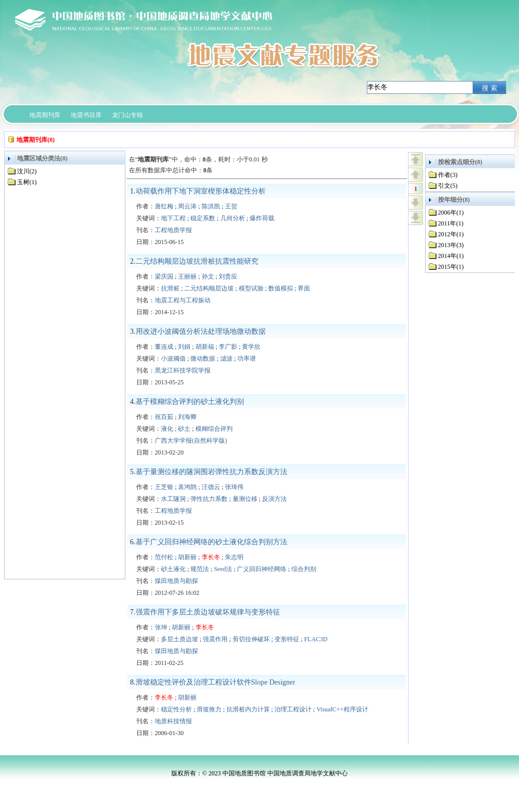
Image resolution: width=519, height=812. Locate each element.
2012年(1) (451, 234)
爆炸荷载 (262, 218)
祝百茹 (164, 417)
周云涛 (187, 206)
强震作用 (215, 639)
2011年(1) (451, 223)
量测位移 (245, 499)
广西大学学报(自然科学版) (191, 441)
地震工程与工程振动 (183, 300)
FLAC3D (315, 639)
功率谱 (247, 359)
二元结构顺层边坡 (209, 288)
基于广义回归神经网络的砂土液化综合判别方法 (212, 542)
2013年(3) (451, 245)
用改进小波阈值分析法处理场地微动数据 (201, 331)
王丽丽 (187, 277)
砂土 (184, 429)
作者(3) (448, 175)
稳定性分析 (176, 709)
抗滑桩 (170, 288)
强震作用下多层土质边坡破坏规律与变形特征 (208, 612)
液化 (167, 429)
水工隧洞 (173, 499)
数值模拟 (281, 288)
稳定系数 (203, 218)
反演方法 (274, 499)
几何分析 (233, 218)
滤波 (226, 359)
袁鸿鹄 (187, 487)
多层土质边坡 (180, 639)
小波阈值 (173, 359)
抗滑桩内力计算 (248, 709)
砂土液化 (173, 569)
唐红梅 (164, 206)
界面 (304, 288)
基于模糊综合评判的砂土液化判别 (190, 402)
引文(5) (448, 186)
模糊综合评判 (214, 429)
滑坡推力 (209, 709)
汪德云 (211, 487)
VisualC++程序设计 (342, 709)
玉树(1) (27, 182)
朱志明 (234, 557)
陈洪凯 (211, 206)
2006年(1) (451, 213)
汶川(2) (27, 171)
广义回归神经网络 (262, 569)
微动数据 (203, 359)
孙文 (208, 277)
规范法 (200, 569)
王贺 (231, 206)
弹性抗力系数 (209, 499)
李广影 (228, 347)
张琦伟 (234, 487)
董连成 (164, 347)
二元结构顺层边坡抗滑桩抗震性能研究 (197, 261)
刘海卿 (187, 417)
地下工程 (173, 218)
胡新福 (205, 347)
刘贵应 (228, 277)
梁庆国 (164, 277)
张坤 (161, 627)
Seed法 (223, 569)
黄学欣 (251, 347)
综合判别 (304, 569)
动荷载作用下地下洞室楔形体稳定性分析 (201, 191)
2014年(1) (451, 256)
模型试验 (251, 288)
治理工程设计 (293, 709)
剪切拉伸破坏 (251, 639)
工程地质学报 (173, 230)
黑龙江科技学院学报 (183, 370)
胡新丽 (187, 557)
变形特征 (287, 639)
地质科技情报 (173, 721)
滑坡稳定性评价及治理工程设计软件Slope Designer (216, 682)
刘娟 (184, 347)
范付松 (164, 557)
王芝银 (164, 487)
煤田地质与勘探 (176, 581)
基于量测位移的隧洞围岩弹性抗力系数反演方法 (212, 472)
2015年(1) (451, 267)
